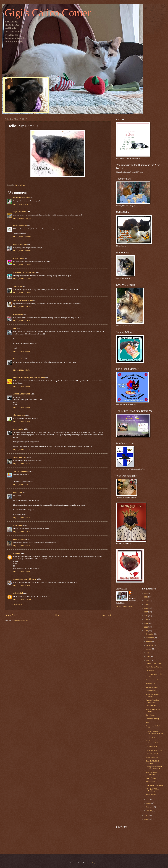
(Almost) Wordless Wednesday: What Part (155, 733)
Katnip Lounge (19, 258)
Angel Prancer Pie (20, 212)
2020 (146, 601)
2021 (146, 597)
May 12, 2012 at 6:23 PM (22, 532)
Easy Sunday (150, 715)
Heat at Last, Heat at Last (155, 785)
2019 (146, 604)
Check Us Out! (151, 737)
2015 (146, 619)
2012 (146, 631)
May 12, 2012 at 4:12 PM (22, 386)
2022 (146, 593)
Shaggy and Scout (20, 457)
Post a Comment (16, 604)
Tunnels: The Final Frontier (152, 762)
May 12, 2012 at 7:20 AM (22, 218)
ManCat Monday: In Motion (153, 710)
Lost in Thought (151, 747)
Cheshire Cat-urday (153, 719)
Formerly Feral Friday (153, 663)
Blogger (94, 863)
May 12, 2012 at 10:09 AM (22, 265)
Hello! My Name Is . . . (154, 750)
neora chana (18, 492)
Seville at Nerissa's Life (22, 198)
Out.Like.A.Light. (152, 754)
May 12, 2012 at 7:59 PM (22, 571)
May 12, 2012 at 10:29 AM (22, 293)
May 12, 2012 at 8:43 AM (22, 251)
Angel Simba (18, 525)
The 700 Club (151, 684)
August (149, 649)
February (150, 807)
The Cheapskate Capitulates (151, 773)
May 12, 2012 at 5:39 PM (22, 485)
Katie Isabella (18, 359)
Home (58, 615)
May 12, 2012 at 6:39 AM (22, 204)
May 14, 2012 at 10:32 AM (22, 599)
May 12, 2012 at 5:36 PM (22, 464)
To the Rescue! (151, 795)
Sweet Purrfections (20, 226)
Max (15, 328)
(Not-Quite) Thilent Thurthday (153, 790)
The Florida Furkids (21, 471)
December (150, 634)
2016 (146, 616)
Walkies (149, 722)
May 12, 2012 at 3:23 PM (22, 351)
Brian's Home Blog (20, 244)
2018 (146, 608)
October (149, 641)
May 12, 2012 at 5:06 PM (22, 450)
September (150, 645)
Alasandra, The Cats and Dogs (24, 272)
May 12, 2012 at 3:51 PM (22, 370)
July (148, 653)
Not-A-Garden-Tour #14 (154, 667)
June (148, 657)
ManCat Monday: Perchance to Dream (154, 742)
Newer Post (10, 615)
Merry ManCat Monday (154, 680)
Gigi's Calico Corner (48, 13)
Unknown (17, 553)
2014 (146, 623)
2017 (146, 612)
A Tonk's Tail (18, 593)
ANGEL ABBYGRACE (22, 394)
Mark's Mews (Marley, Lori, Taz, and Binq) (29, 378)
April (148, 799)
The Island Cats (19, 415)
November (150, 638)
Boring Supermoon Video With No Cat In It (155, 768)
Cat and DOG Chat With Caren (25, 579)
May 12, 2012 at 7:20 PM (22, 546)
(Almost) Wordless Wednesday (152, 701)
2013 (146, 627)
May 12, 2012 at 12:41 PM (22, 321)
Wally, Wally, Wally (153, 757)
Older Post (106, 615)
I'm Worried (150, 671)
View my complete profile (125, 606)
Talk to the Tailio (152, 687)
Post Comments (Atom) (22, 620)
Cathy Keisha (18, 314)
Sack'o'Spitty (150, 782)
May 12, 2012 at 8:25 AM (22, 237)
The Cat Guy (18, 286)
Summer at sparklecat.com (23, 300)
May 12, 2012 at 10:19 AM (22, 279)
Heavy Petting (151, 778)
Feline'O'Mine (151, 706)
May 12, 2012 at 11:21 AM (22, 307)
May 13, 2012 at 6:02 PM (22, 586)
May (148, 660)
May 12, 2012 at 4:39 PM (22, 407)
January (149, 811)
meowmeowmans (19, 539)
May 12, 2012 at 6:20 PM (22, 518)
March (149, 803)
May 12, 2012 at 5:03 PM (22, 422)
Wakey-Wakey (151, 691)
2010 (146, 819)
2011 (146, 815)
